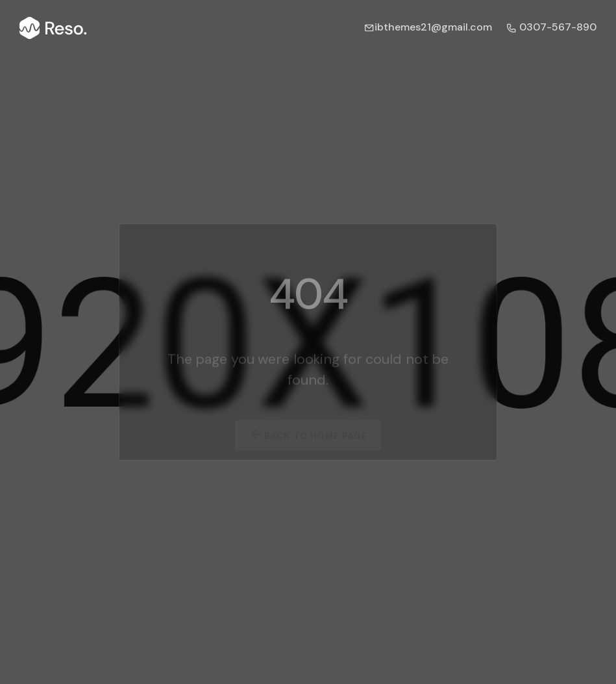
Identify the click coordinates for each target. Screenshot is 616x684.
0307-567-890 (551, 27)
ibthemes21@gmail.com (428, 27)
